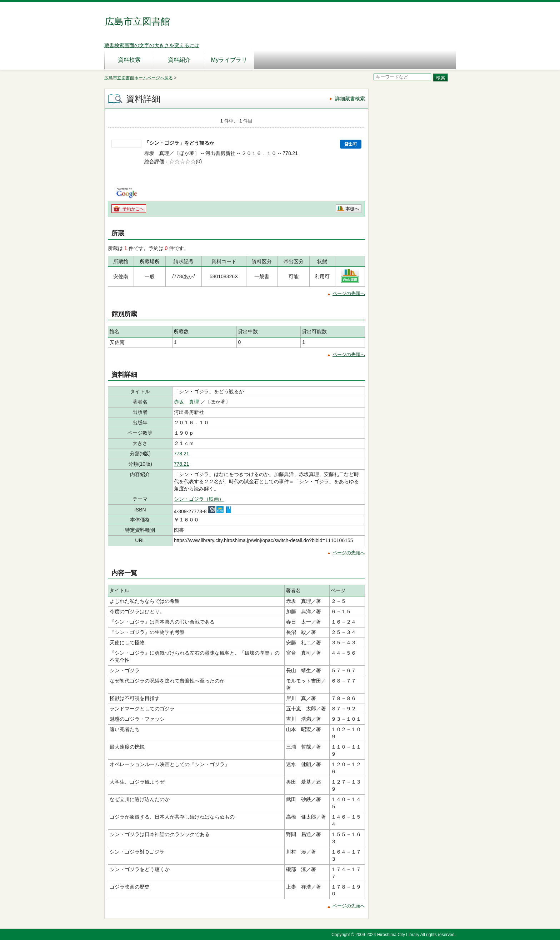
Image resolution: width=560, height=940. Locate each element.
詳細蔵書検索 (350, 99)
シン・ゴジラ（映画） (199, 499)
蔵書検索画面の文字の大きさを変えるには (152, 45)
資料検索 (129, 60)
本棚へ (352, 209)
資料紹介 (179, 60)
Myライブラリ (229, 60)
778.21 (182, 454)
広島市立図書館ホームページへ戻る (139, 78)
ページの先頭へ (349, 293)
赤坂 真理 (186, 402)
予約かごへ (133, 209)
